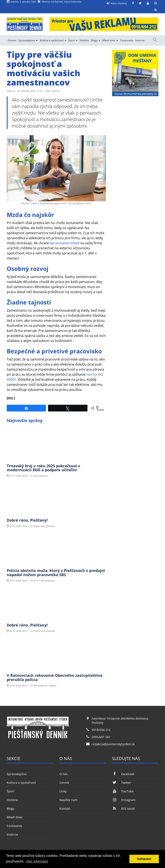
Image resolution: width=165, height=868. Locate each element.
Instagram (124, 800)
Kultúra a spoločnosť (53, 40)
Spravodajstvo (28, 40)
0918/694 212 (101, 730)
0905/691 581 (101, 737)
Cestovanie (127, 40)
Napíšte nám (68, 800)
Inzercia (140, 40)
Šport (73, 40)
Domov (12, 40)
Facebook (123, 774)
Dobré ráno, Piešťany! (27, 520)
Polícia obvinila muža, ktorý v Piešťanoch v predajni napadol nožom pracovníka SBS (56, 573)
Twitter (122, 783)
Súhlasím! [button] (144, 859)
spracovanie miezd (65, 243)
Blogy (96, 40)
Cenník (64, 783)
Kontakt (65, 809)
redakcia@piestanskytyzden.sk (113, 744)
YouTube (123, 791)
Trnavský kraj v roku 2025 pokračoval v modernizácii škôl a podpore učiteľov (43, 468)
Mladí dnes (110, 40)
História (84, 40)
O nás (64, 774)
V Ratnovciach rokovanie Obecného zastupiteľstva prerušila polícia (55, 677)
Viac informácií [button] (37, 861)
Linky (63, 791)
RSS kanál (123, 809)
